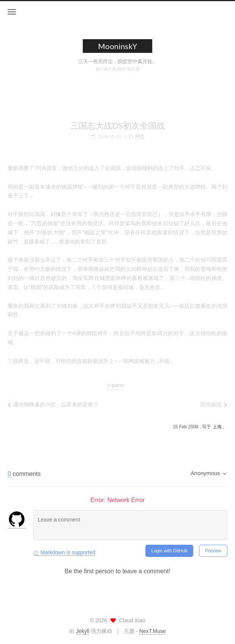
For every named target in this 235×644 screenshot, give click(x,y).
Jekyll (83, 631)
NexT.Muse (153, 631)
